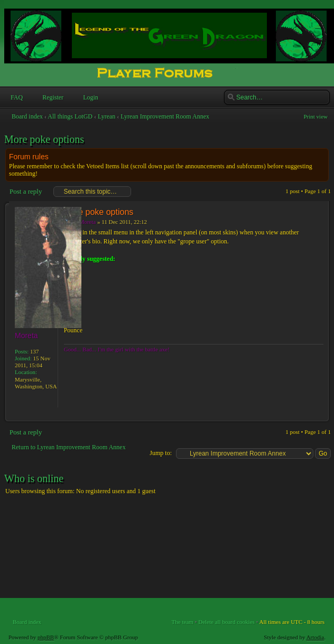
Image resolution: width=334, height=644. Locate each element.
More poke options (44, 139)
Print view (316, 116)
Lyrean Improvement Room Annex (165, 116)
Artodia (316, 637)
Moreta (87, 222)
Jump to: (161, 453)
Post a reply (25, 192)
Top (321, 416)
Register (52, 97)
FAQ (16, 97)
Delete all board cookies (226, 622)
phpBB (46, 637)
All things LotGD (70, 116)
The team (183, 622)
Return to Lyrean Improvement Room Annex (69, 447)
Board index (27, 116)
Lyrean (106, 116)
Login (90, 97)
